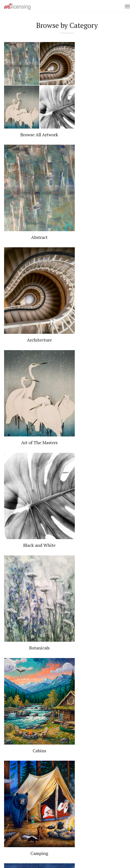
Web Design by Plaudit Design (88, 853)
